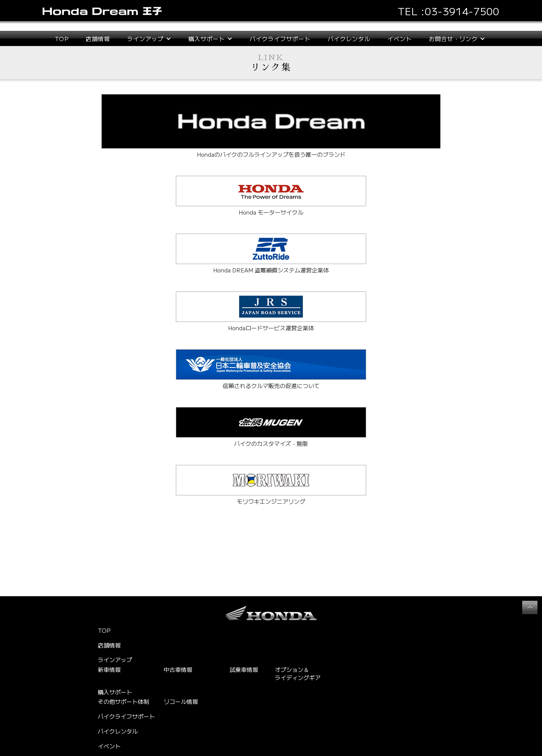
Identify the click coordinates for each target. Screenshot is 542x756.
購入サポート (115, 692)
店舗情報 (98, 39)
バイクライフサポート (280, 39)
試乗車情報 (244, 669)
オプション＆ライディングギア (298, 673)
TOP (62, 39)
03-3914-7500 (462, 11)
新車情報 (109, 669)
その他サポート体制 (124, 701)
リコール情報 (181, 701)
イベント (400, 39)
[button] (149, 39)
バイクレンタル (349, 39)
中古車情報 (178, 669)
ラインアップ (115, 660)
